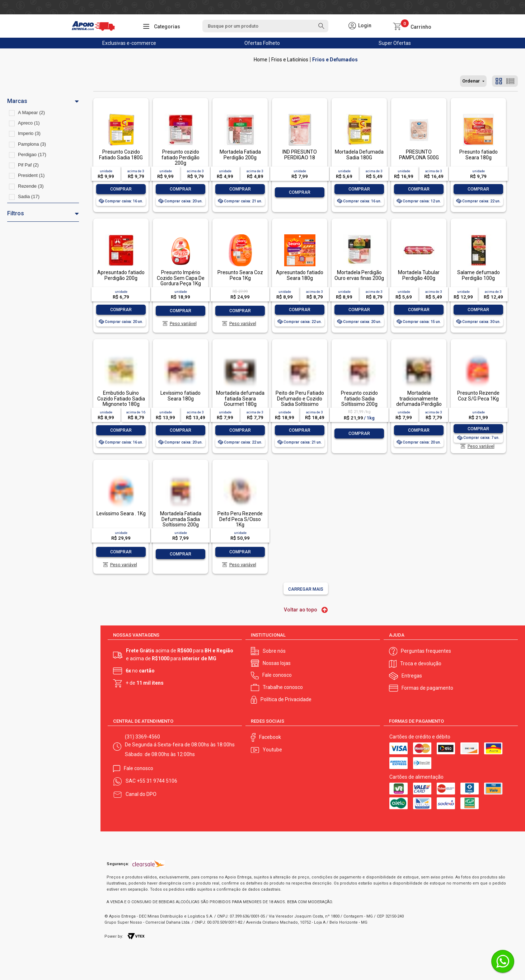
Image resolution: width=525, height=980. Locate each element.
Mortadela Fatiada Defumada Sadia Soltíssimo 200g (181, 519)
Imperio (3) (29, 133)
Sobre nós (274, 651)
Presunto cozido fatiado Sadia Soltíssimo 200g (359, 398)
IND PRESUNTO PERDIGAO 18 (300, 154)
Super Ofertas (395, 43)
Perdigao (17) (32, 154)
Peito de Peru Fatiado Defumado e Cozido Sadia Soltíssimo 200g (300, 401)
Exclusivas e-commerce (129, 43)
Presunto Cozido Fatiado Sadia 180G (121, 154)
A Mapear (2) (31, 112)
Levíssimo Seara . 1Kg (121, 514)
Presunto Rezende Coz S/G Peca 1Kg (478, 396)
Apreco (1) (29, 123)
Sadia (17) (29, 196)
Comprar (121, 189)
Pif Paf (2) (28, 165)
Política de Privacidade (286, 699)
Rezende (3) (31, 186)
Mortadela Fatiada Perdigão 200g (240, 154)
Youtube (272, 750)
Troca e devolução (421, 664)
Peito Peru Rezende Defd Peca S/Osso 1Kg (240, 519)
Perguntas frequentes (426, 651)
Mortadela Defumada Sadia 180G (359, 154)
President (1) (31, 175)
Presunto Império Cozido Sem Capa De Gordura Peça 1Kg (181, 278)
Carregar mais (306, 589)
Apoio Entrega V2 (261, 60)
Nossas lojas (277, 663)
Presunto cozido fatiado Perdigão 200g (181, 157)
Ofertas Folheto (262, 43)
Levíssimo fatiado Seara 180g (181, 396)
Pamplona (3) (32, 144)
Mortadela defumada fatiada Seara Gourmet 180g (240, 398)
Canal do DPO (141, 794)
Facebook (270, 737)
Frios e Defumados (335, 60)
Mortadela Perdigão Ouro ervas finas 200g (359, 275)
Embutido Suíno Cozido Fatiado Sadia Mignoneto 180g (121, 398)
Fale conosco (277, 675)
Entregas (412, 676)
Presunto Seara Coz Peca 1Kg (240, 275)
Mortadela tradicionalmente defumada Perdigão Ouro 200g (419, 401)
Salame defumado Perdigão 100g (479, 275)
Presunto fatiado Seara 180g (479, 154)
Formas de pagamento (427, 688)
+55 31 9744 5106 (157, 781)
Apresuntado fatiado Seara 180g (300, 275)
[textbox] (265, 26)
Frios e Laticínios (290, 60)
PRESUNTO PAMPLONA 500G (419, 154)
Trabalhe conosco (283, 687)
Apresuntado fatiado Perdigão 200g (121, 275)
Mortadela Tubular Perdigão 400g (419, 275)
